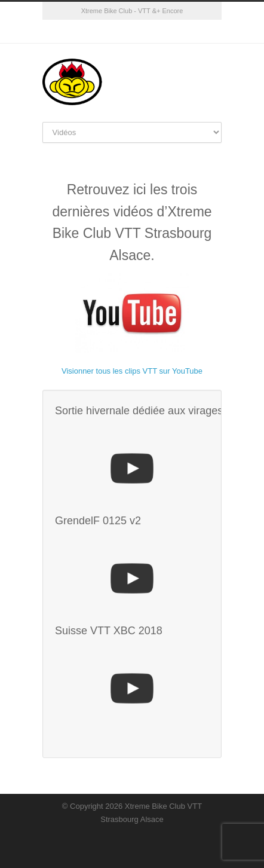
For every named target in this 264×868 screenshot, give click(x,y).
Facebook (120, 32)
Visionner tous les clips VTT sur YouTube (132, 371)
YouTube (144, 32)
